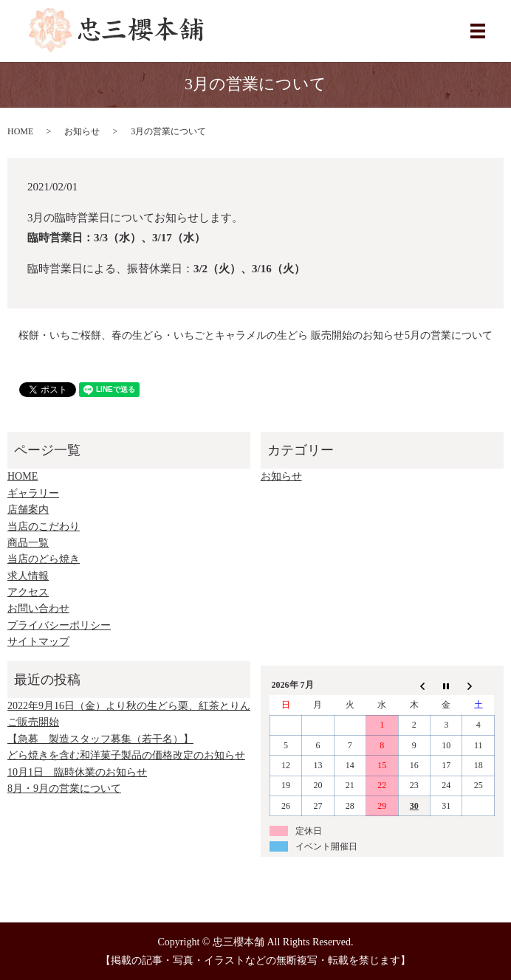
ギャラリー (33, 493)
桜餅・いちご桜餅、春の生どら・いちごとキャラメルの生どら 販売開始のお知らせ (211, 335)
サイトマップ (38, 642)
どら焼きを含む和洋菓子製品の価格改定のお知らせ (126, 755)
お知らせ (82, 131)
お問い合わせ (38, 608)
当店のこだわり (44, 527)
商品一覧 (28, 543)
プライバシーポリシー (59, 625)
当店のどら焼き (44, 559)
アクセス (28, 592)
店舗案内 (28, 510)
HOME (20, 131)
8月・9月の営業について (64, 789)
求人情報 (28, 576)
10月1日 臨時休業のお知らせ (77, 772)
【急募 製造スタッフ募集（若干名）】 (100, 739)
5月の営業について (449, 335)
